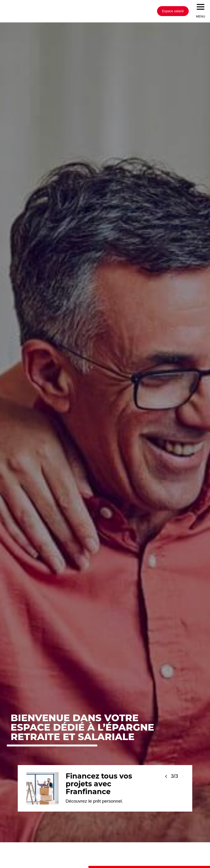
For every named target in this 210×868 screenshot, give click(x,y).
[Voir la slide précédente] (166, 776)
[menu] (201, 7)
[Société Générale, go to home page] (70, 11)
